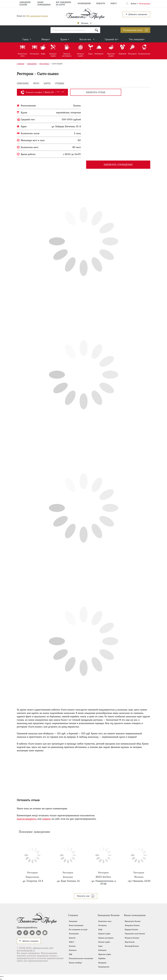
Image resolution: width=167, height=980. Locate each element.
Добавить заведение (136, 14)
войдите (47, 819)
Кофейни (102, 958)
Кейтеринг (102, 950)
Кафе (100, 930)
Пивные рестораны (106, 938)
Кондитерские (104, 967)
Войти (134, 4)
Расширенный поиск (133, 30)
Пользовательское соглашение (81, 958)
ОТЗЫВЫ (60, 84)
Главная (21, 64)
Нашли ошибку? (76, 963)
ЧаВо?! (114, 3)
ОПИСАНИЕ (23, 84)
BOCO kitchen (103, 859)
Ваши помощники (44, 3)
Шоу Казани (130, 942)
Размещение (84, 3)
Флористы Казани (132, 938)
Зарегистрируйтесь (27, 819)
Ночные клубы (104, 942)
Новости (101, 3)
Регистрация (145, 4)
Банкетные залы (105, 921)
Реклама (72, 946)
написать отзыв (95, 92)
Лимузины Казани (132, 925)
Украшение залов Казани (135, 934)
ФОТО (36, 84)
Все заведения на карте (63, 3)
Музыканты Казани (133, 921)
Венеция (68, 859)
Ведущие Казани (131, 930)
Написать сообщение (118, 165)
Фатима (139, 859)
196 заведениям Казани (37, 16)
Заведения (32, 64)
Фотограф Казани (132, 946)
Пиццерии (102, 963)
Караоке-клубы (104, 934)
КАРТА (47, 84)
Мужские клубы (105, 954)
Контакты (73, 950)
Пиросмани (32, 859)
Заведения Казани (25, 3)
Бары (100, 946)
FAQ (70, 954)
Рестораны (44, 64)
